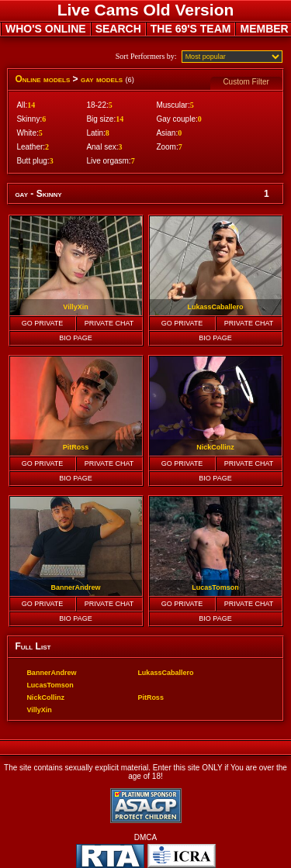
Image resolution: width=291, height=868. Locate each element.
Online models (42, 79)
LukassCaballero (165, 673)
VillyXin (39, 710)
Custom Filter (246, 82)
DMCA (145, 837)
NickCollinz (45, 697)
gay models (102, 79)
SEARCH (118, 29)
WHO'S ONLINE (46, 29)
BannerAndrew (51, 673)
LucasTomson (50, 685)
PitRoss (151, 697)
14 (31, 105)
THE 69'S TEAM (191, 29)
